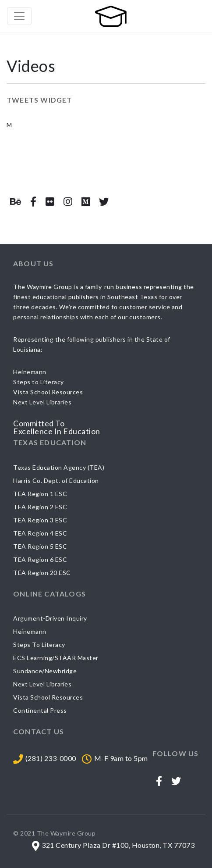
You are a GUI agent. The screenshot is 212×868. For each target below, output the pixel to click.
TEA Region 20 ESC (42, 573)
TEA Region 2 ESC (40, 507)
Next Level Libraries (42, 684)
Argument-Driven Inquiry (50, 618)
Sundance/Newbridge (45, 671)
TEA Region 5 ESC (40, 546)
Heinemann (30, 631)
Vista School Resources (48, 697)
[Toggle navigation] (19, 16)
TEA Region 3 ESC (40, 520)
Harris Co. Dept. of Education (56, 480)
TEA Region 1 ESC (40, 494)
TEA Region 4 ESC (40, 533)
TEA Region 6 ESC (40, 559)
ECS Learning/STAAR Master (56, 658)
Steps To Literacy (39, 645)
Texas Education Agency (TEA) (59, 467)
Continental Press (40, 710)
